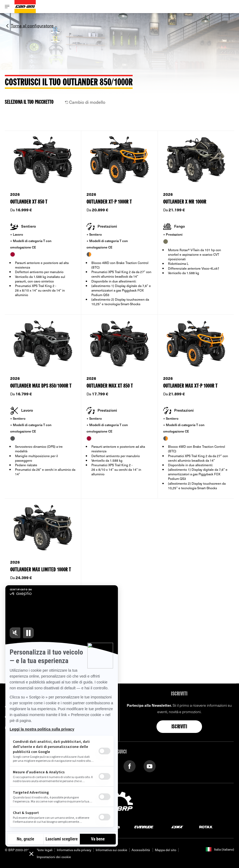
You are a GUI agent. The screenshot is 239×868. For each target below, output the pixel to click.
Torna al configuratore (32, 25)
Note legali (45, 850)
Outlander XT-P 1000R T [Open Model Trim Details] (109, 202)
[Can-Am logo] (25, 7)
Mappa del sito (166, 850)
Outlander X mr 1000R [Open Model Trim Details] (185, 202)
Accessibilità (141, 850)
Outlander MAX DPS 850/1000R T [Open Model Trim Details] (41, 386)
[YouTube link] (150, 766)
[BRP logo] (119, 804)
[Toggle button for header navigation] (7, 7)
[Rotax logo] (206, 827)
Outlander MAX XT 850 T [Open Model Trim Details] (110, 386)
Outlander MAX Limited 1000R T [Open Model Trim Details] (41, 570)
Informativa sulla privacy (74, 850)
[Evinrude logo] (144, 827)
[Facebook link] (130, 766)
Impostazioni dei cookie (54, 857)
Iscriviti (179, 727)
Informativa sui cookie (111, 850)
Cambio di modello (85, 102)
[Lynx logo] (177, 827)
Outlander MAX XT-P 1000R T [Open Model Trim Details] (190, 386)
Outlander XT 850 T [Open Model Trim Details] (29, 202)
